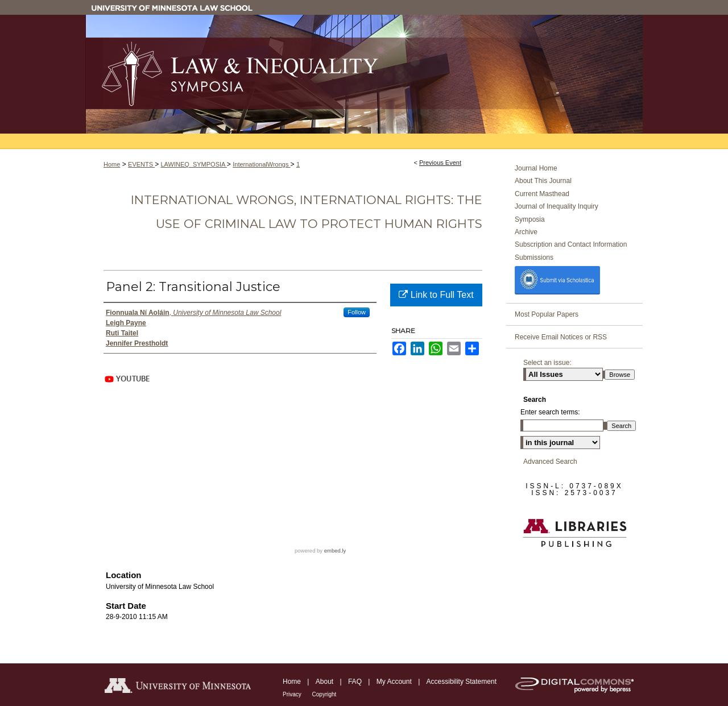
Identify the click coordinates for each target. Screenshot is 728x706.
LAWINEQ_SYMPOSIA (193, 164)
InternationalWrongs (261, 164)
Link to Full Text (436, 295)
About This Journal (543, 181)
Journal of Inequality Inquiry (557, 206)
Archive (526, 232)
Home (112, 164)
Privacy (293, 694)
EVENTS (141, 164)
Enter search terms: (550, 412)
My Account (395, 682)
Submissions (534, 258)
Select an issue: (547, 363)
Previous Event (440, 163)
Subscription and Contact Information (571, 244)
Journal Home (536, 168)
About (326, 682)
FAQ (356, 682)
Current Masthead (542, 194)
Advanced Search (550, 462)
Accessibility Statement (462, 682)
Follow (357, 312)
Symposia (530, 219)
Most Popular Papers (547, 314)
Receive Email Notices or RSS (561, 337)
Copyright (324, 694)
